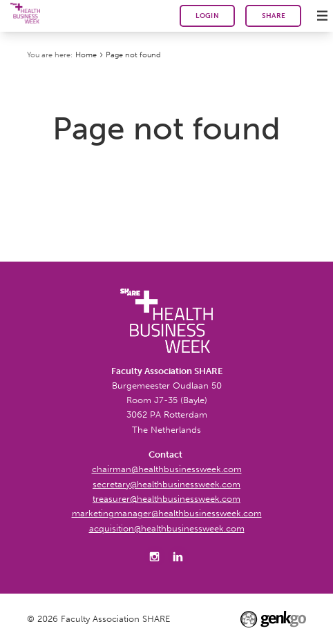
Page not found (133, 55)
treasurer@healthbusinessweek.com (166, 498)
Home (86, 55)
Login (207, 16)
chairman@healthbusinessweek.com (167, 469)
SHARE (274, 16)
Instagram (155, 556)
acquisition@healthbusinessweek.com (167, 528)
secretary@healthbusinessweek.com (166, 484)
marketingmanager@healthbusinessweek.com (167, 513)
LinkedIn (178, 556)
